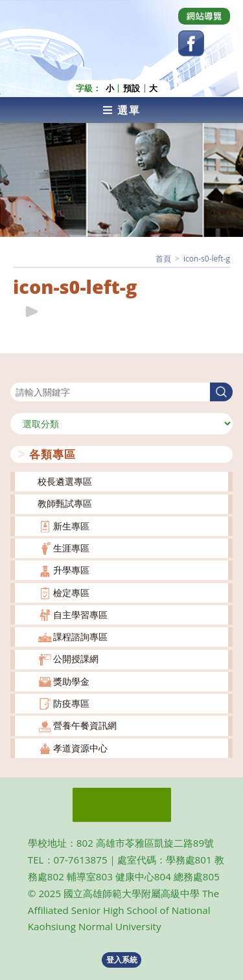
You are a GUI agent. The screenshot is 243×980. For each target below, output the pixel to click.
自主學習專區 (80, 615)
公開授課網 (76, 659)
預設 (132, 88)
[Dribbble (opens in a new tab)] (204, 16)
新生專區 (71, 526)
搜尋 (19, 374)
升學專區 (71, 570)
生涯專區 (71, 548)
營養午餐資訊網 (85, 725)
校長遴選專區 (65, 481)
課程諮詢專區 (80, 637)
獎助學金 (71, 681)
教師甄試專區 (65, 503)
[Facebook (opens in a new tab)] (191, 43)
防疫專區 (71, 703)
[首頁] (163, 259)
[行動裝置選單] (121, 110)
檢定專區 (71, 593)
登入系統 (122, 960)
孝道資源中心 (80, 748)
